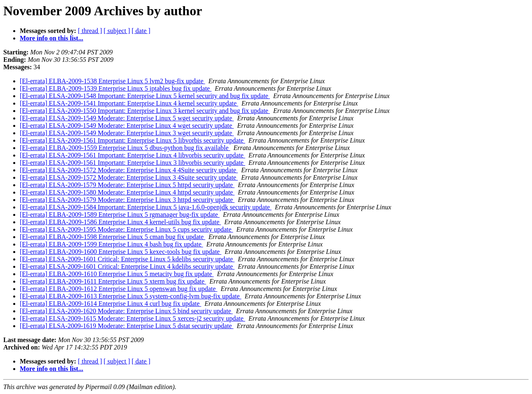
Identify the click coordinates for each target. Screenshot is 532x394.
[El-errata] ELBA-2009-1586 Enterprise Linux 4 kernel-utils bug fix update (120, 222)
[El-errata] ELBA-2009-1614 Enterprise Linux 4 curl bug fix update (110, 304)
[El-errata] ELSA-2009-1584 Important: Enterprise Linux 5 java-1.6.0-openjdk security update (146, 207)
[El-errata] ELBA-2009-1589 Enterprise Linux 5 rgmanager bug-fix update (120, 215)
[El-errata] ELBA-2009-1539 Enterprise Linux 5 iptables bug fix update (116, 88)
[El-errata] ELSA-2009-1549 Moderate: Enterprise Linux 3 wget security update (127, 133)
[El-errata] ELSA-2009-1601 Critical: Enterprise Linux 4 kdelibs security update (127, 266)
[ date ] (141, 31)
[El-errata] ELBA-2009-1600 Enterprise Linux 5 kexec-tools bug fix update (121, 252)
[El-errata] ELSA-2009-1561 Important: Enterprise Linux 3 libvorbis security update (132, 163)
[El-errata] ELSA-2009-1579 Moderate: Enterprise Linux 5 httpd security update (127, 185)
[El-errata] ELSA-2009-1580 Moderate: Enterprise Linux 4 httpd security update (127, 192)
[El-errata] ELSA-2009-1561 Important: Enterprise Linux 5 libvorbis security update (132, 140)
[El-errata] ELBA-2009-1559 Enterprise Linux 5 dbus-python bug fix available (125, 148)
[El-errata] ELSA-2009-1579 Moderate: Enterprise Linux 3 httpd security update (127, 200)
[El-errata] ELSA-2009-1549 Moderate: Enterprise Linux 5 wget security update (127, 118)
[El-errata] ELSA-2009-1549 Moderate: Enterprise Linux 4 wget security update (127, 125)
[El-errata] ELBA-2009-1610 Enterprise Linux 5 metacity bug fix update (117, 274)
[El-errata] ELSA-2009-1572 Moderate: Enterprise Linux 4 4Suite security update (129, 170)
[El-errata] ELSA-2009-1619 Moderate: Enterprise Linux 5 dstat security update (127, 326)
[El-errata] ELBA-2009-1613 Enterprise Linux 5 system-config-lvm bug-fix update (131, 296)
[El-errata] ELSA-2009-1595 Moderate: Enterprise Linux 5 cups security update (127, 229)
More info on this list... (52, 38)
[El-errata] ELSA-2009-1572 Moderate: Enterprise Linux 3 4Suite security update (129, 177)
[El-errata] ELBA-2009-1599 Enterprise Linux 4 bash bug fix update (111, 244)
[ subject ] (117, 31)
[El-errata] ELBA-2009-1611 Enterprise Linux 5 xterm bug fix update (113, 281)
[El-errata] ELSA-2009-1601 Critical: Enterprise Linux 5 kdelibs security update (127, 259)
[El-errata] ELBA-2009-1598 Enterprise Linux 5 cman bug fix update (112, 237)
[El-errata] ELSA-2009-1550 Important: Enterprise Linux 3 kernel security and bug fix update (145, 111)
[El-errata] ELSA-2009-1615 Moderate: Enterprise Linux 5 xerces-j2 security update (132, 318)
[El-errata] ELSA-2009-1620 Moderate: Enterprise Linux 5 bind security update (126, 311)
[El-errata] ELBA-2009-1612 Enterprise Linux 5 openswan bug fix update (118, 289)
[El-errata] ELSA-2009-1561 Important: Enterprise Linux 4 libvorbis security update (132, 155)
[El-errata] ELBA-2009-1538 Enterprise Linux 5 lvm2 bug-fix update (112, 81)
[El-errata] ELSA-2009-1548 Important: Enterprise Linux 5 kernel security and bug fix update (145, 96)
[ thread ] (90, 31)
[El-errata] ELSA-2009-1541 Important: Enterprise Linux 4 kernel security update (129, 103)
